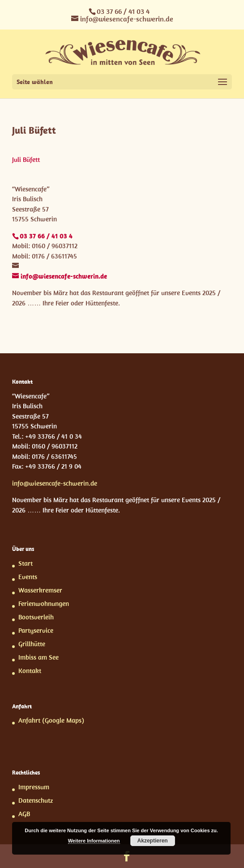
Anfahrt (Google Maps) (51, 720)
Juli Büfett (26, 159)
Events (28, 577)
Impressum (34, 787)
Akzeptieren (153, 841)
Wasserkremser (40, 590)
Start (26, 563)
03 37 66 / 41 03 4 (123, 11)
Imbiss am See (39, 657)
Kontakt (30, 671)
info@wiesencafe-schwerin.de (55, 483)
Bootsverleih (36, 617)
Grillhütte (32, 644)
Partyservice (36, 630)
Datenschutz (36, 800)
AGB (24, 814)
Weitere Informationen (94, 841)
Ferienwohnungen (44, 603)
